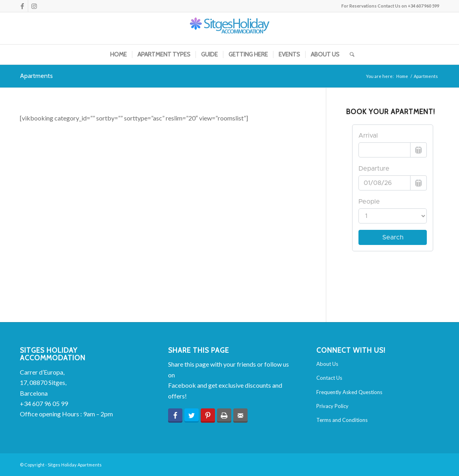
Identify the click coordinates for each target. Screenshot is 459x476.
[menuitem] (118, 54)
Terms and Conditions (342, 420)
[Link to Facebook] (22, 6)
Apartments (36, 76)
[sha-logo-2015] (230, 28)
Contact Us (329, 378)
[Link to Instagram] (34, 6)
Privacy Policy (332, 406)
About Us (327, 364)
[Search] (350, 54)
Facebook (182, 385)
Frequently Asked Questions (349, 392)
